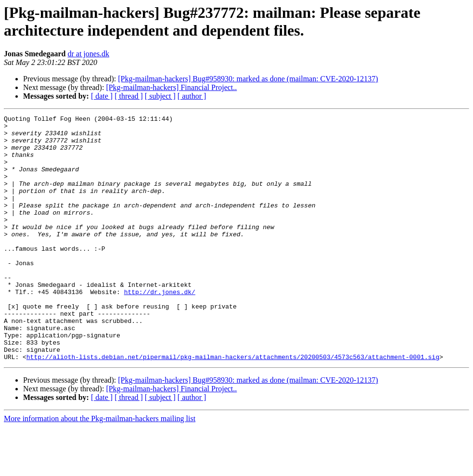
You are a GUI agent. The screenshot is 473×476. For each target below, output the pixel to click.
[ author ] (192, 96)
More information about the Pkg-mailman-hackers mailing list (100, 468)
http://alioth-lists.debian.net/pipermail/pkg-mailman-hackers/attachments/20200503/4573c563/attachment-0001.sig (233, 406)
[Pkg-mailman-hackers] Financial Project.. (171, 87)
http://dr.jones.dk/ (160, 328)
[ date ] (102, 96)
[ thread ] (129, 96)
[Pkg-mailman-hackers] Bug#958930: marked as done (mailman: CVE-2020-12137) (248, 79)
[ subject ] (160, 96)
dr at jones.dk (88, 54)
